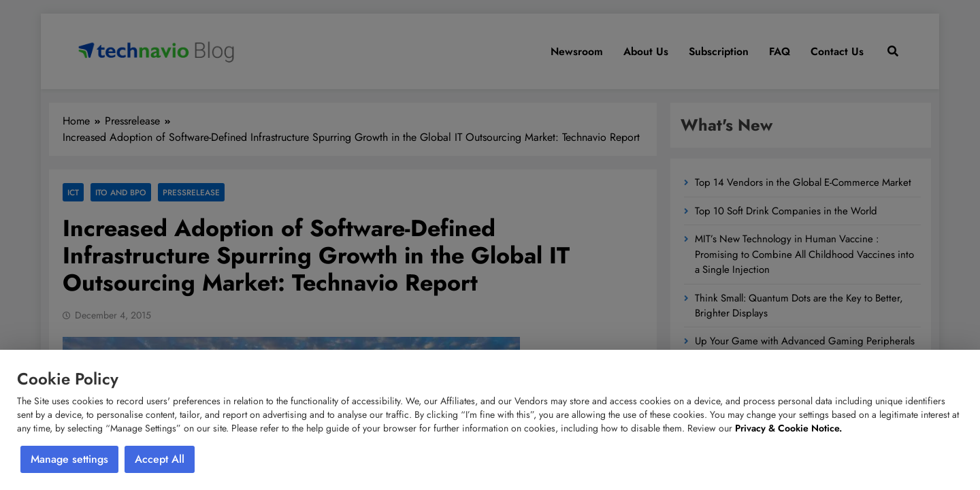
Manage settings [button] (69, 459)
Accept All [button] (160, 459)
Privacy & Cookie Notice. (788, 428)
